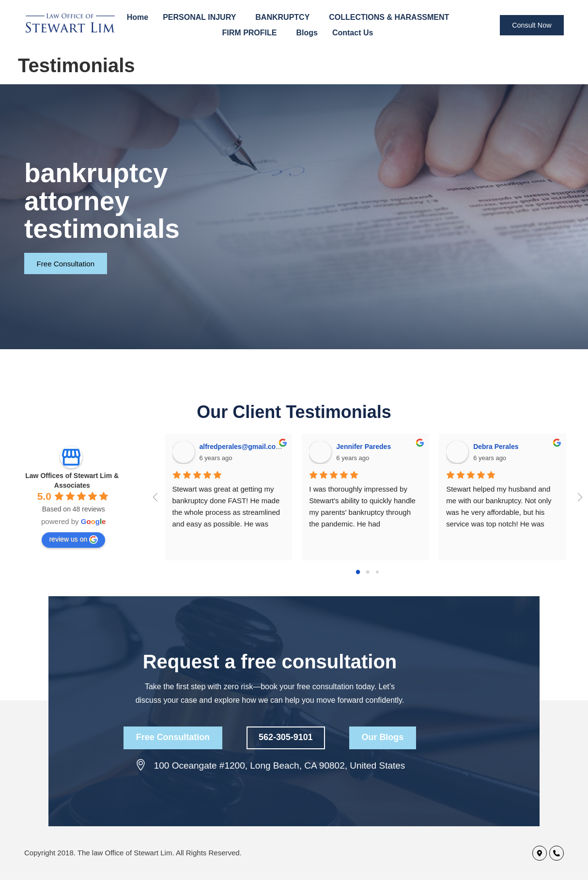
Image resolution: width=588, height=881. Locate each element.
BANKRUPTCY (285, 17)
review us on (73, 540)
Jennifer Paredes (364, 447)
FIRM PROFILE (252, 33)
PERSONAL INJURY (202, 17)
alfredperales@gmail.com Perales (254, 447)
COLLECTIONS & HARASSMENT (391, 17)
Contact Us (353, 33)
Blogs (307, 33)
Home (138, 17)
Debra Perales (496, 447)
